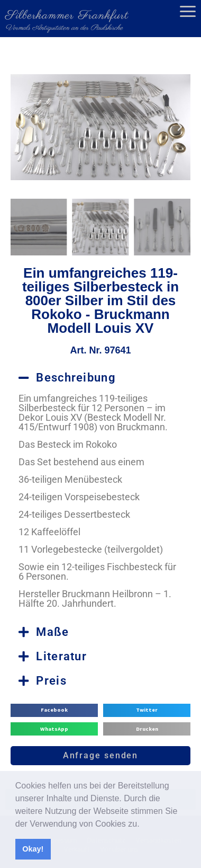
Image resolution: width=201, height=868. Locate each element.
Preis (51, 681)
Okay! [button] (33, 849)
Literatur (61, 656)
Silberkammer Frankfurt (67, 16)
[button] (143, 825)
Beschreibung (76, 378)
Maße (52, 632)
